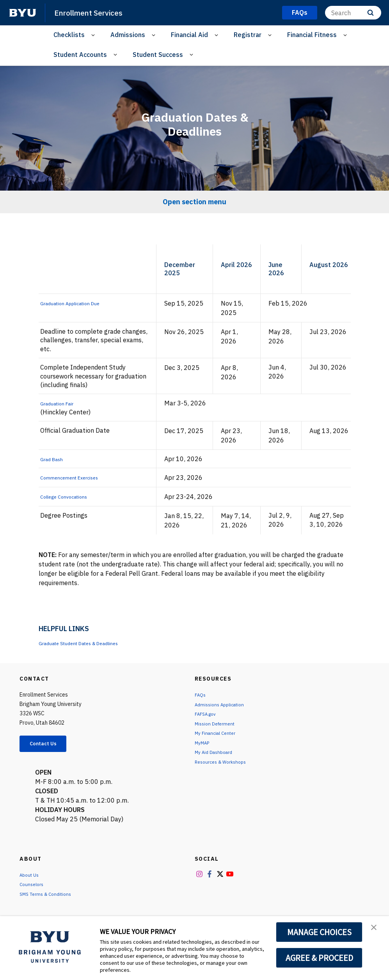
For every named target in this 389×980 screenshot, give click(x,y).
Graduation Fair (62, 403)
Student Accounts (80, 55)
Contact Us (49, 745)
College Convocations (71, 496)
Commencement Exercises (78, 477)
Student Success (158, 55)
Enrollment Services (93, 12)
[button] (376, 930)
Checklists (69, 35)
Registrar (248, 35)
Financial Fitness (312, 35)
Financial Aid (189, 35)
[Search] (353, 13)
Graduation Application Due (80, 303)
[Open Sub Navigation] (94, 35)
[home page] (23, 13)
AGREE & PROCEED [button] (319, 958)
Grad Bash (55, 459)
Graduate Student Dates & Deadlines (92, 643)
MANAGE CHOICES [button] (319, 932)
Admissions (128, 35)
